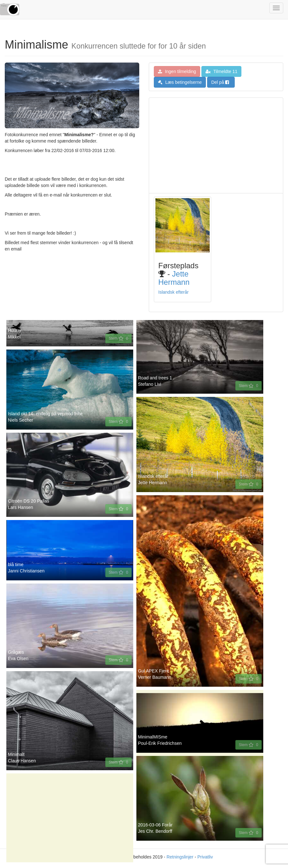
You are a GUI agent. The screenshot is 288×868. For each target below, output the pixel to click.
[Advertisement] (216, 145)
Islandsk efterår (173, 292)
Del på (220, 82)
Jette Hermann (174, 278)
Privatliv (205, 857)
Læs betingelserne (180, 82)
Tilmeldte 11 (221, 71)
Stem (118, 338)
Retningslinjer (180, 857)
